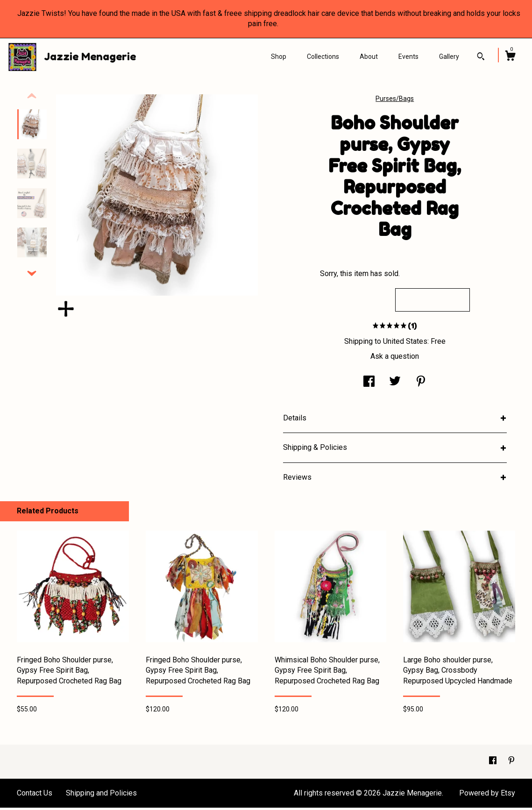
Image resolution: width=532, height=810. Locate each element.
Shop (279, 57)
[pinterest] (511, 764)
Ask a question (395, 359)
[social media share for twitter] (395, 385)
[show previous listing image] (32, 99)
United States (405, 344)
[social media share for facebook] (369, 385)
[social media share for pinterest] (421, 385)
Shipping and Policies (101, 795)
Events (408, 57)
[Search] (481, 57)
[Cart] (510, 57)
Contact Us (35, 795)
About (369, 57)
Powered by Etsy (487, 795)
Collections (323, 57)
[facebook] (494, 764)
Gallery (449, 57)
